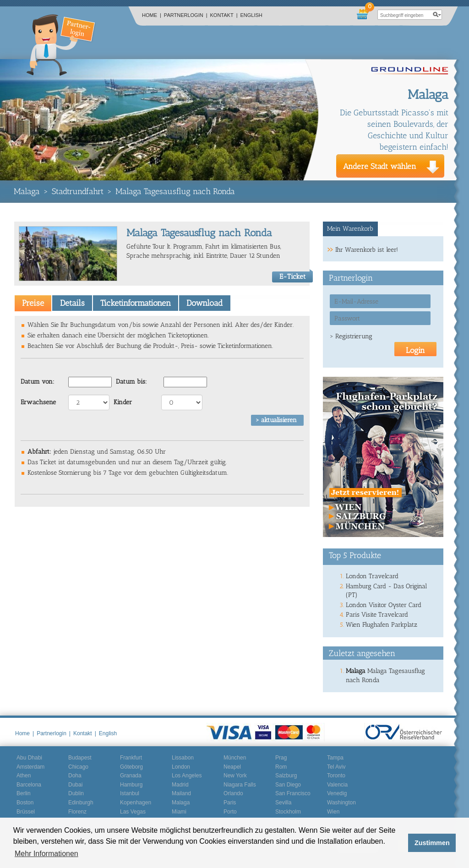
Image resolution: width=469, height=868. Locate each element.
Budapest (80, 758)
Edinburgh (81, 803)
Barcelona (29, 785)
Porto (230, 812)
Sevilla (283, 803)
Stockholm (288, 812)
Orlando (233, 793)
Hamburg (131, 785)
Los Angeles (187, 776)
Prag (281, 758)
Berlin (24, 793)
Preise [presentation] (33, 303)
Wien (333, 812)
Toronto (336, 776)
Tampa (335, 758)
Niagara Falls (240, 785)
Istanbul (130, 793)
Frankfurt (131, 758)
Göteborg (131, 767)
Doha (75, 776)
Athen (24, 776)
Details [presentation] (72, 303)
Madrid (180, 785)
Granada (131, 776)
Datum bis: (131, 382)
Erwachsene (38, 402)
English (251, 15)
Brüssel (26, 812)
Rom (281, 767)
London (181, 767)
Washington (341, 803)
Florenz (77, 812)
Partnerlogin (186, 15)
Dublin (76, 793)
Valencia (337, 785)
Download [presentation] (205, 303)
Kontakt (224, 15)
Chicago (78, 767)
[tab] (33, 303)
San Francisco (293, 793)
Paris (230, 803)
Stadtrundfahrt (78, 191)
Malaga (27, 191)
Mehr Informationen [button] (46, 854)
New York (235, 776)
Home (152, 15)
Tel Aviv (336, 767)
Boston (25, 803)
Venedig (337, 793)
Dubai (75, 785)
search (437, 15)
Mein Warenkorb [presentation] (350, 229)
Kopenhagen (136, 803)
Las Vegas (133, 812)
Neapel (232, 767)
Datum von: (38, 382)
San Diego (288, 785)
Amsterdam (30, 767)
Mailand (181, 793)
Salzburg (286, 776)
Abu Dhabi (29, 758)
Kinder (123, 402)
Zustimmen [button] (432, 843)
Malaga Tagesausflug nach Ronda (175, 191)
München (235, 758)
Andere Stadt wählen (380, 166)
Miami (179, 812)
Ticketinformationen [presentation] (136, 303)
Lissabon (183, 758)
